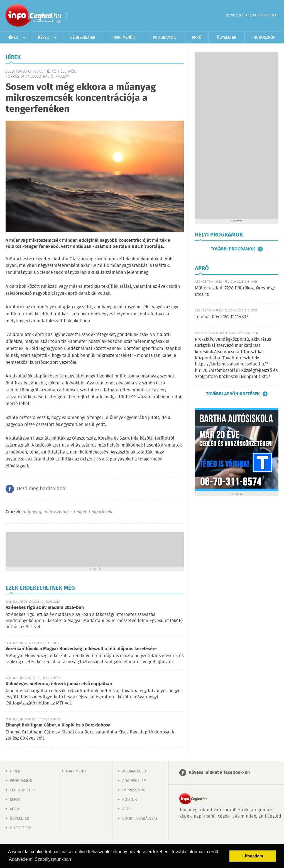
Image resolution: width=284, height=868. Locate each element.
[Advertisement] (95, 549)
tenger (80, 512)
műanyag (32, 512)
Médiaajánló (134, 771)
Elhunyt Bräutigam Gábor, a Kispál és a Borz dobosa (58, 725)
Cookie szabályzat (140, 819)
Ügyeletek (227, 38)
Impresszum (134, 790)
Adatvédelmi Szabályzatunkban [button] (40, 859)
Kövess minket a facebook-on (219, 773)
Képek (43, 38)
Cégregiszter (83, 38)
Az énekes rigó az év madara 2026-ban (45, 608)
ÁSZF (126, 809)
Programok (164, 38)
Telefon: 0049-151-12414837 (221, 317)
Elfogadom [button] (253, 856)
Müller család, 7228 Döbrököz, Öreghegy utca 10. (235, 291)
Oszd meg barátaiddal (42, 489)
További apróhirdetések (233, 394)
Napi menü (76, 771)
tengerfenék (101, 512)
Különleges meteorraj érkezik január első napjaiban (59, 684)
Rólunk (129, 800)
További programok (233, 249)
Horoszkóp (264, 38)
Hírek (13, 38)
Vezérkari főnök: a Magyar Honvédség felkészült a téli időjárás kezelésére (81, 649)
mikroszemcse (57, 512)
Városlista (66, 16)
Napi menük (124, 38)
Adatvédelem (134, 781)
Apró (197, 38)
